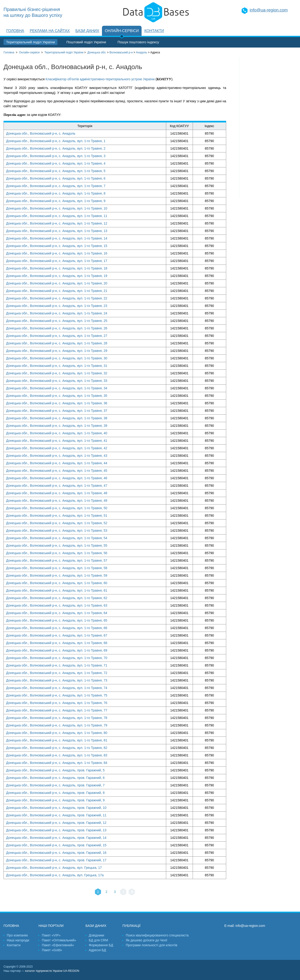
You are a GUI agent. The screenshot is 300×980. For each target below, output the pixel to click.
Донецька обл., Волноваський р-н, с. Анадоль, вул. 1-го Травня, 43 (57, 456)
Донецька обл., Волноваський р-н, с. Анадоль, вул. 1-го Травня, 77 (57, 710)
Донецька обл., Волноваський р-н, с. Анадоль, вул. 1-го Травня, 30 (57, 358)
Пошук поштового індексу (138, 42)
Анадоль (142, 52)
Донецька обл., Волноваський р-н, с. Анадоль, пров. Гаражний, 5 (55, 770)
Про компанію (17, 935)
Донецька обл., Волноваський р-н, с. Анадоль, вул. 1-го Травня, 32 (57, 373)
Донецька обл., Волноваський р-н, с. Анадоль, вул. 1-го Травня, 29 (57, 351)
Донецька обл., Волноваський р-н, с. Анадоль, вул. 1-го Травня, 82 (57, 748)
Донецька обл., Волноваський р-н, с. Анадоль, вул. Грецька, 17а (55, 875)
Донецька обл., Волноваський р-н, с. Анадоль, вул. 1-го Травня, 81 (57, 740)
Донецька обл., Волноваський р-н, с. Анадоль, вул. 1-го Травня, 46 (57, 478)
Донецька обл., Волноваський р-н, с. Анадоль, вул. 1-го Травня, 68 (57, 643)
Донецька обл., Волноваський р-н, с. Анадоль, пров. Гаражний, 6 (55, 778)
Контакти (154, 31)
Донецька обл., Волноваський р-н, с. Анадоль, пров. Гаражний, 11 (56, 815)
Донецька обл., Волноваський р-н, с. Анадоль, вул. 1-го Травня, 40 (57, 433)
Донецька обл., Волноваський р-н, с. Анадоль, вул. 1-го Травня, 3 (56, 156)
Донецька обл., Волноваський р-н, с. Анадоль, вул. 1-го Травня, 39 (57, 426)
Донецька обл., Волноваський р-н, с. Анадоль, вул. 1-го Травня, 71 (57, 665)
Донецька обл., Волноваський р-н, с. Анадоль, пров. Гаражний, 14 (56, 838)
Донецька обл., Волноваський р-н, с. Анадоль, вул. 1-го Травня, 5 (56, 171)
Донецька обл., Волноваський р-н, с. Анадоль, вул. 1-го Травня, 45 (57, 471)
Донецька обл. (97, 52)
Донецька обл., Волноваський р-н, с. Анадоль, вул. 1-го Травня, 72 (57, 673)
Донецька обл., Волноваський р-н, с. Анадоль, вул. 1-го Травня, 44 (57, 463)
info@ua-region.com (269, 10)
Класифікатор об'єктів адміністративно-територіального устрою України (100, 79)
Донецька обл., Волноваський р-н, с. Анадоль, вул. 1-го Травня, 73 (57, 680)
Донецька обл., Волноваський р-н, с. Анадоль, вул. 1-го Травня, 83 (57, 755)
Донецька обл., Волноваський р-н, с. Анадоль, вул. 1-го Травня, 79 (57, 725)
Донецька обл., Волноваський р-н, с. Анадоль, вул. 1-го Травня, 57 (57, 560)
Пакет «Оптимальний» (59, 940)
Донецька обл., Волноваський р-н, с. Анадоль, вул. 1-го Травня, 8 (56, 193)
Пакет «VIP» (51, 935)
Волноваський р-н (121, 52)
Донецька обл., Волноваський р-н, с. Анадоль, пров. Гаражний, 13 (56, 830)
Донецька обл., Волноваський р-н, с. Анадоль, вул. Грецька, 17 (54, 868)
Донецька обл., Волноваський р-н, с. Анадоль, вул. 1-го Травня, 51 (57, 516)
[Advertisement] (268, 128)
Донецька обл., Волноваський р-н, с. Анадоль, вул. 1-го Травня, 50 (57, 508)
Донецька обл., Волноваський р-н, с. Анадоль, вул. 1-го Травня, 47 (57, 486)
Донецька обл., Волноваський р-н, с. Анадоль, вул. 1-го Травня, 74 (57, 688)
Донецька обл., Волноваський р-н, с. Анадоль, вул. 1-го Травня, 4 (56, 163)
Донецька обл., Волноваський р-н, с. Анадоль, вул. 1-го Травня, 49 (57, 501)
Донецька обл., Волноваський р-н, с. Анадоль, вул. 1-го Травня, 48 (57, 493)
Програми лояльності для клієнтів (151, 945)
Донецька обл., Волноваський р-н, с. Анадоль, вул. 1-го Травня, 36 (57, 403)
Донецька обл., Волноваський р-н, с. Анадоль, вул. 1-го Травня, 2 (56, 148)
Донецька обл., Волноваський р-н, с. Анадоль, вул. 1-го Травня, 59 (57, 575)
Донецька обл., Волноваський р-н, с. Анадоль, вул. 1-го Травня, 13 (57, 231)
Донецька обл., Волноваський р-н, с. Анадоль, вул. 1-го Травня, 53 (57, 531)
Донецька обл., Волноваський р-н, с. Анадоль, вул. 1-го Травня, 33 (57, 381)
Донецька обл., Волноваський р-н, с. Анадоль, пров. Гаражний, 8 (55, 793)
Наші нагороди (18, 940)
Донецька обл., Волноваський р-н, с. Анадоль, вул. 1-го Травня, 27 (57, 336)
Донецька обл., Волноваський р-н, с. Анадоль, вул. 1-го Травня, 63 (57, 605)
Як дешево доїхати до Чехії (146, 940)
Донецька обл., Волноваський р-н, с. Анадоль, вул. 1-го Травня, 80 (57, 733)
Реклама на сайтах (50, 31)
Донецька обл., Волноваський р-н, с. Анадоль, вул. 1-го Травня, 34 (57, 388)
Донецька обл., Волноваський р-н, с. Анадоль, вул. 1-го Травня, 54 (57, 538)
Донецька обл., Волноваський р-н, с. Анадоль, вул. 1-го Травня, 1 (56, 141)
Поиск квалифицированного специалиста (157, 935)
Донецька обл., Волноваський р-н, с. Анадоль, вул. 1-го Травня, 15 (57, 246)
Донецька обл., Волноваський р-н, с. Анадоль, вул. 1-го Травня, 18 (57, 268)
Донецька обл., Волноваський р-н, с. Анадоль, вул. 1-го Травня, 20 (57, 283)
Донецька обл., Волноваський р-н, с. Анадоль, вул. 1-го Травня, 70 (57, 658)
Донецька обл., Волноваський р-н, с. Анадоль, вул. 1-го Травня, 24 (57, 313)
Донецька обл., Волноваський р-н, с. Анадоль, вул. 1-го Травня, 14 (57, 238)
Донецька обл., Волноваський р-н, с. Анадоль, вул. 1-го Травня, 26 (57, 328)
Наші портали (51, 926)
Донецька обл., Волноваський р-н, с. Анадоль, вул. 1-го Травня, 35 (57, 396)
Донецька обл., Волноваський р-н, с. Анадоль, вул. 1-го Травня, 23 (57, 306)
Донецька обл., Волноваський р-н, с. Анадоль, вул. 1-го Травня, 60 (57, 583)
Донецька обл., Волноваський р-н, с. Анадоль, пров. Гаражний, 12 (56, 823)
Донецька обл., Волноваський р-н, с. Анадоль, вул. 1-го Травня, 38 (57, 418)
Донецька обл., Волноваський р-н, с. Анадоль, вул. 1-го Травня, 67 (57, 635)
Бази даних (87, 31)
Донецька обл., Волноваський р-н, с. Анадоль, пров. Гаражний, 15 (56, 845)
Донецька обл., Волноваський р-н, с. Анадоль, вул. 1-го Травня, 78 (57, 718)
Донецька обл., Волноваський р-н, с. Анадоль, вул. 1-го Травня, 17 (57, 261)
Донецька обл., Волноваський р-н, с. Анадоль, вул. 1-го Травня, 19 (57, 276)
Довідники (97, 935)
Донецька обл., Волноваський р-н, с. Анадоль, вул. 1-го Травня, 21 (57, 291)
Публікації (131, 926)
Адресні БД (97, 950)
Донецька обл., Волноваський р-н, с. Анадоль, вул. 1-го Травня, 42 (57, 448)
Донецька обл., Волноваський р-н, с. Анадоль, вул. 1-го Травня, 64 (57, 613)
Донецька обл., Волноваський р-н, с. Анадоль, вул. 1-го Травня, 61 (57, 590)
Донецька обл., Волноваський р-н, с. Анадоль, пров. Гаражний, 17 (56, 860)
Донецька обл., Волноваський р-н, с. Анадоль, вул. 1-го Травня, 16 (57, 253)
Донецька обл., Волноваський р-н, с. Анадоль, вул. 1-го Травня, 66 (57, 628)
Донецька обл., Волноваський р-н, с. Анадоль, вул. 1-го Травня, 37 (57, 411)
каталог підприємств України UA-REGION (52, 971)
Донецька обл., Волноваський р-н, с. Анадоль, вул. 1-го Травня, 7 (56, 186)
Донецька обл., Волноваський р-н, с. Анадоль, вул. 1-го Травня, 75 (57, 695)
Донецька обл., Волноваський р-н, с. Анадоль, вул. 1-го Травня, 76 (57, 703)
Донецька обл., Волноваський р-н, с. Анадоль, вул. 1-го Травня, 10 (57, 208)
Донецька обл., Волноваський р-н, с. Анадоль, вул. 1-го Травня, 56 (57, 553)
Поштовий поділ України (86, 42)
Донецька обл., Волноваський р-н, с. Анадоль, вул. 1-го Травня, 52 (57, 523)
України (64, 52)
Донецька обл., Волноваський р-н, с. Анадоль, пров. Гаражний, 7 (55, 785)
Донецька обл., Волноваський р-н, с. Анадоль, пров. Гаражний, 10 (56, 808)
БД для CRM (98, 940)
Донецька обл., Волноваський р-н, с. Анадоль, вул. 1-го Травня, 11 (57, 216)
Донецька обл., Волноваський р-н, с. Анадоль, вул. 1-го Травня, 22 (57, 298)
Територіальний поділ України (30, 42)
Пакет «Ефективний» (58, 945)
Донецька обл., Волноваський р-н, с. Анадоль (41, 133)
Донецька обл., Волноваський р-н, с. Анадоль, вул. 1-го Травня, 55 (57, 545)
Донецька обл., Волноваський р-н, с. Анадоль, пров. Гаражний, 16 (56, 853)
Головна (15, 31)
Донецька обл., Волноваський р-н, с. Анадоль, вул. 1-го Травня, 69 (57, 650)
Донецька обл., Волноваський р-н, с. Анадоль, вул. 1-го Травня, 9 (56, 201)
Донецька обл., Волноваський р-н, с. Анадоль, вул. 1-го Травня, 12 (57, 223)
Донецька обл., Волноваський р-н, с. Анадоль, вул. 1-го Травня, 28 (57, 343)
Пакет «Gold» (52, 950)
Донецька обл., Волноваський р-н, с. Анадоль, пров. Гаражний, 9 (55, 800)
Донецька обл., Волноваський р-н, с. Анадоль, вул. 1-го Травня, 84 (57, 763)
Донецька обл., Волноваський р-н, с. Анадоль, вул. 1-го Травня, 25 (57, 321)
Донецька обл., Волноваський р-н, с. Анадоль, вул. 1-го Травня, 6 (56, 178)
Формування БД (101, 945)
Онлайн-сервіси (122, 31)
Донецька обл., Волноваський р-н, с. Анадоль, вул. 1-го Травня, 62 (57, 598)
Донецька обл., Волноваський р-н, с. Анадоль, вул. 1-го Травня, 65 (57, 620)
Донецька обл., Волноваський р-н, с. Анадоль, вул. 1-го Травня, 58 (57, 568)
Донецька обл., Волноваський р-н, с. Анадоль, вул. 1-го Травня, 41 (57, 441)
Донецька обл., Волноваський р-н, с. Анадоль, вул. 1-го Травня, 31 (57, 366)
